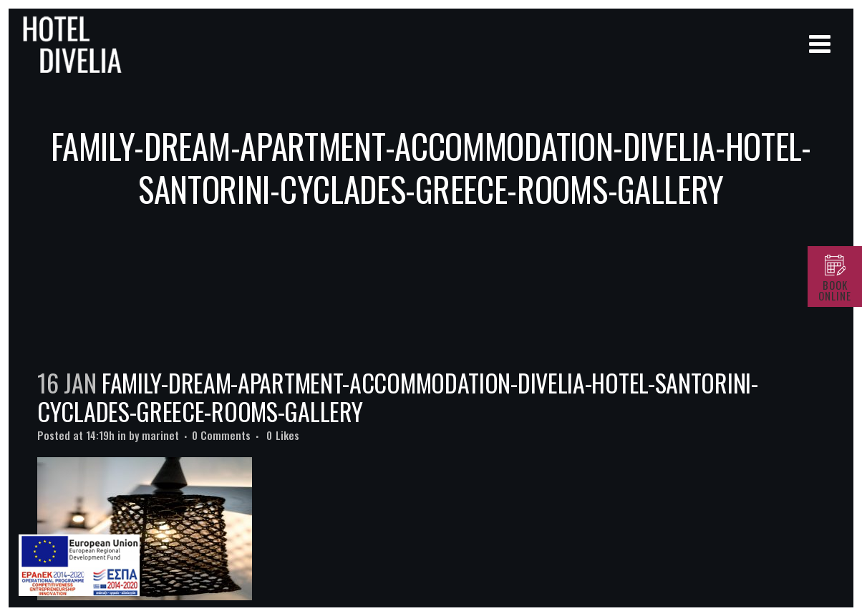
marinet (160, 435)
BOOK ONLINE (835, 290)
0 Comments (221, 435)
